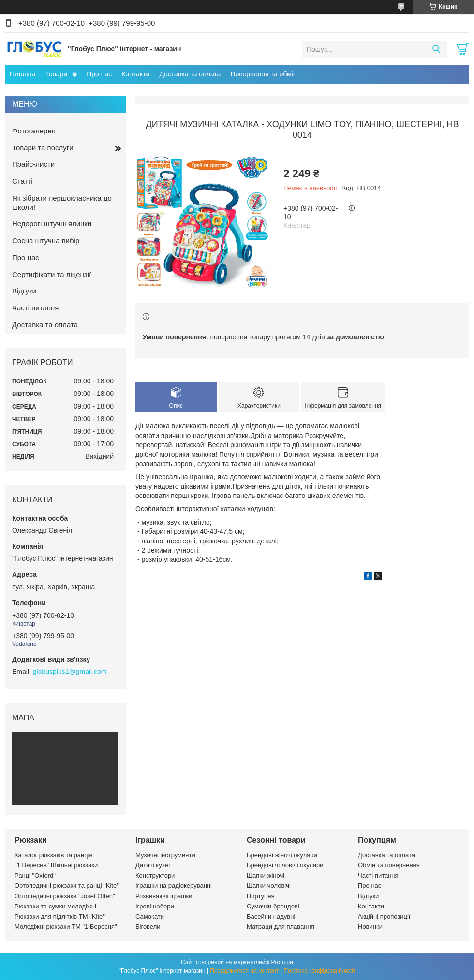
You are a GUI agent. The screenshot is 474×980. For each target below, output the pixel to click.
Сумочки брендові (273, 906)
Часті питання (35, 308)
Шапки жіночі (266, 875)
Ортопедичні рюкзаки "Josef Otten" (65, 896)
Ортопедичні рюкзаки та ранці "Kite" (67, 885)
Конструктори (155, 875)
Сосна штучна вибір (46, 241)
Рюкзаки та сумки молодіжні (55, 906)
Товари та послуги (43, 148)
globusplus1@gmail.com (70, 672)
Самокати (150, 916)
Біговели (148, 927)
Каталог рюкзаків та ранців (54, 855)
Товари (56, 74)
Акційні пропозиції (384, 916)
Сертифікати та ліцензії (52, 274)
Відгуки (24, 291)
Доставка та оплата (190, 74)
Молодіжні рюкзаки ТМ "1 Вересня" (66, 927)
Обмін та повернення (389, 865)
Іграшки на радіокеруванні (174, 885)
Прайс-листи (33, 164)
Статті (22, 181)
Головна (22, 74)
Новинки (370, 927)
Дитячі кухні (153, 865)
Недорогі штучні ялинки (52, 224)
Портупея (260, 896)
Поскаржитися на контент (244, 971)
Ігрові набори (155, 906)
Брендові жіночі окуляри (282, 855)
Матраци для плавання (281, 927)
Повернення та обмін (263, 74)
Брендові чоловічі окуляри (285, 865)
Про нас (99, 74)
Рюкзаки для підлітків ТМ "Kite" (60, 916)
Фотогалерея (34, 131)
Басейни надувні (271, 916)
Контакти (135, 74)
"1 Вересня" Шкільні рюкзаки (56, 865)
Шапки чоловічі (269, 885)
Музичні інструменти (165, 855)
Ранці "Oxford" (35, 875)
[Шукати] (436, 49)
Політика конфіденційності (320, 971)
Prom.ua (282, 962)
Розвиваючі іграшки (164, 896)
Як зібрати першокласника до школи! (62, 203)
